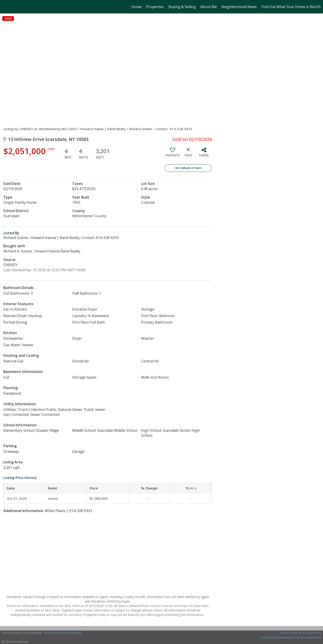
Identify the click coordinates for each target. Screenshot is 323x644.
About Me (209, 7)
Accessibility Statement (277, 637)
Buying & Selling (182, 7)
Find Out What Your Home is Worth (291, 7)
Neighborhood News (239, 7)
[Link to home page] (6, 7)
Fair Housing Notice (308, 637)
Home (136, 7)
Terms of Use (289, 633)
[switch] (172, 154)
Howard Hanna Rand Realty (63, 633)
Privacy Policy (312, 633)
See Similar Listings (188, 168)
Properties (155, 7)
